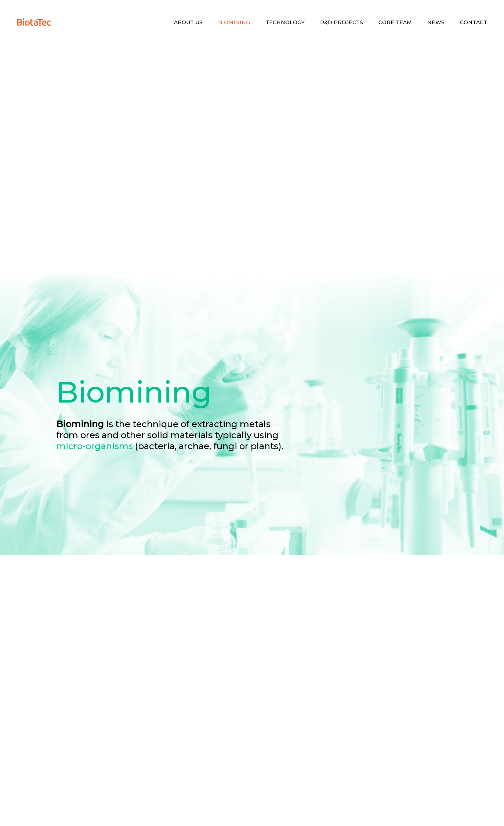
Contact (474, 22)
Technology (285, 22)
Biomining (234, 22)
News (436, 22)
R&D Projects (342, 22)
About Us (188, 22)
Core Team (395, 22)
